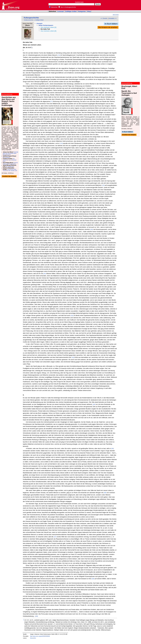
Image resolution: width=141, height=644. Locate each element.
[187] (55, 537)
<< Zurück (104, 18)
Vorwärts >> (113, 18)
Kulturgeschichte (31, 18)
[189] (37, 616)
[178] (61, 143)
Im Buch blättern (111, 24)
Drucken (116, 15)
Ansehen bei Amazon (129, 135)
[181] (45, 274)
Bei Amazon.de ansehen (108, 27)
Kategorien (82, 11)
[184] (94, 404)
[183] (73, 357)
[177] (51, 101)
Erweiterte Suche (79, 2)
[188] (93, 579)
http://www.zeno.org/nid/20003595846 (40, 636)
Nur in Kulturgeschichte (67, 7)
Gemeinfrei (33, 638)
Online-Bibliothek (10, 5)
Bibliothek (53, 7)
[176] (59, 55)
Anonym (39, 23)
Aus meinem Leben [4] (48, 31)
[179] (103, 185)
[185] (112, 449)
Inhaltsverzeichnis (29, 20)
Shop (89, 11)
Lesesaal (60, 11)
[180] (92, 229)
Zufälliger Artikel (71, 11)
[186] (105, 493)
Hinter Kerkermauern (46, 25)
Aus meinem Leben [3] (48, 27)
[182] (72, 315)
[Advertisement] (131, 5)
